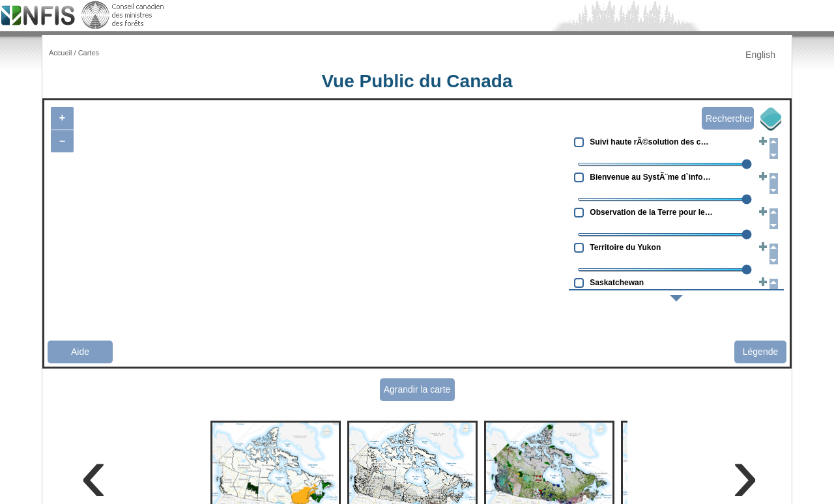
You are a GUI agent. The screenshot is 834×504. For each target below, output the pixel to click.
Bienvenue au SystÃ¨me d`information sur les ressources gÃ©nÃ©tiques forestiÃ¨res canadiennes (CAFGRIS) (652, 177)
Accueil (60, 53)
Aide (80, 352)
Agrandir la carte (417, 389)
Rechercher (729, 119)
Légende (761, 352)
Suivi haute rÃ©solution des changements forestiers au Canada (652, 142)
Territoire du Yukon (625, 247)
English (760, 55)
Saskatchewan (617, 283)
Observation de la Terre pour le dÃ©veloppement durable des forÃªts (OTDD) (652, 212)
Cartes (89, 53)
